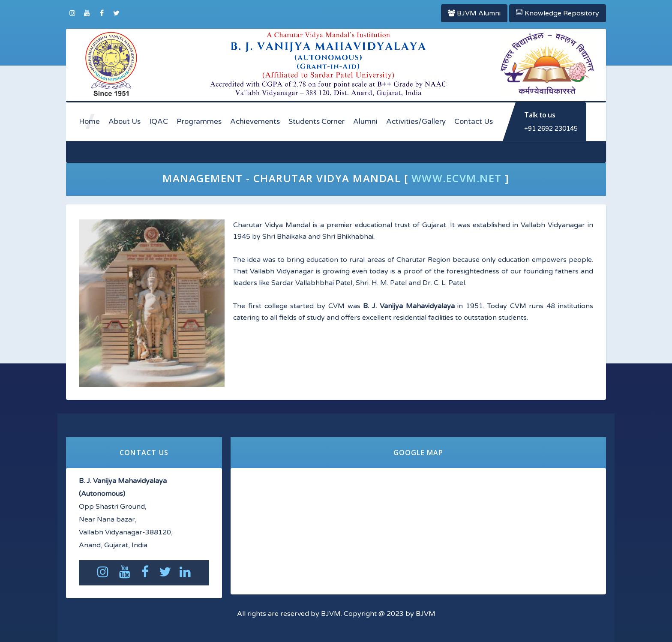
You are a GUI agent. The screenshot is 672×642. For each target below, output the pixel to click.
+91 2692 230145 (551, 129)
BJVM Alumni (474, 13)
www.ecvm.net (457, 178)
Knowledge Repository (558, 13)
